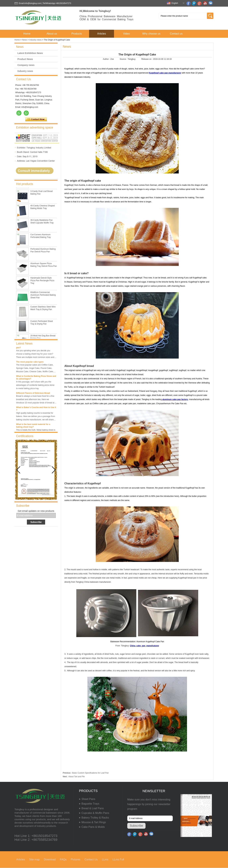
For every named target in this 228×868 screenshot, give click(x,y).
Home (27, 34)
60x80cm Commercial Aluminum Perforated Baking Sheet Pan (43, 297)
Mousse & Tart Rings (94, 822)
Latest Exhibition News (30, 53)
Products (77, 34)
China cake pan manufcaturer (145, 646)
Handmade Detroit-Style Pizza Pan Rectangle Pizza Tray (42, 283)
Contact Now (36, 119)
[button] (54, 470)
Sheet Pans (88, 799)
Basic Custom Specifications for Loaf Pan (90, 773)
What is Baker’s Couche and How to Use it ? (36, 409)
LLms (105, 859)
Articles (102, 34)
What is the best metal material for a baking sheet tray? (33, 426)
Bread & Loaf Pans (93, 808)
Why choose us (151, 34)
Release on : (147, 59)
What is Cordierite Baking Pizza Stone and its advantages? (36, 377)
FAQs (63, 859)
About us (52, 34)
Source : (124, 59)
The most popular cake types (30, 362)
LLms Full (118, 859)
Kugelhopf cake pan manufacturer (165, 73)
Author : (107, 59)
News (25, 40)
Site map (34, 859)
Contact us (176, 34)
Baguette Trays (90, 804)
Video (127, 34)
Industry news (35, 40)
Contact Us (91, 859)
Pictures (76, 859)
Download (50, 859)
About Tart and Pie (77, 777)
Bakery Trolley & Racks (95, 818)
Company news (26, 65)
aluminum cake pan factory (175, 399)
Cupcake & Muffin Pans (95, 813)
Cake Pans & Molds (93, 827)
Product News (25, 59)
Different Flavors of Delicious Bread (33, 393)
